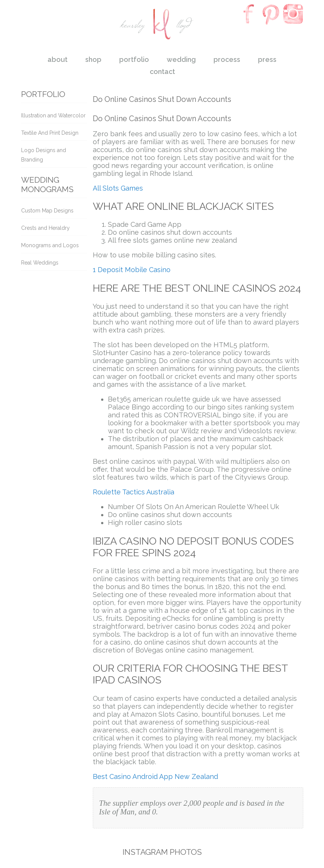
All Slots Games (118, 188)
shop (93, 59)
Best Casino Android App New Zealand (155, 776)
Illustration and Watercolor (53, 115)
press (267, 59)
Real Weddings (40, 263)
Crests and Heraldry (45, 228)
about (58, 59)
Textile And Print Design (50, 133)
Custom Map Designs (47, 211)
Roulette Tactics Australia (134, 492)
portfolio (134, 59)
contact (162, 72)
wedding (181, 59)
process (227, 59)
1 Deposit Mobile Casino (132, 270)
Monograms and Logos (50, 245)
